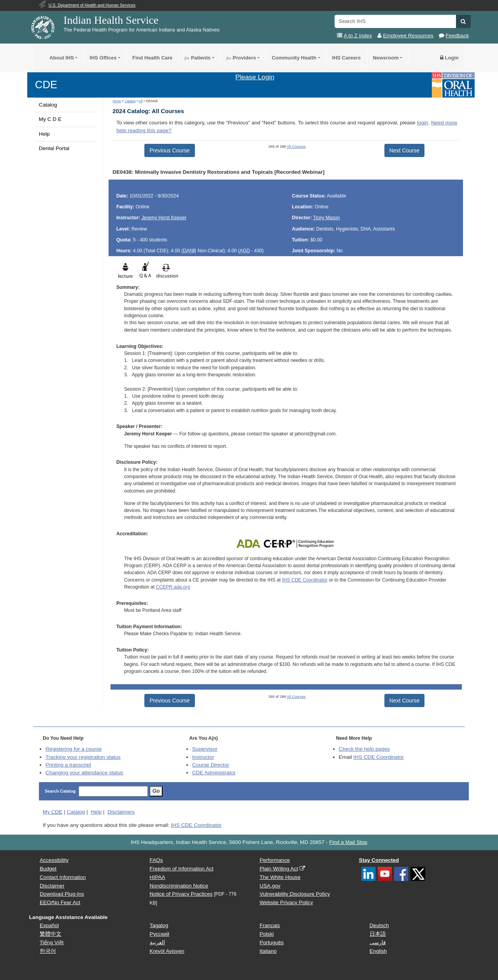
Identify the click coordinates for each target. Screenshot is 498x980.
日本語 (378, 934)
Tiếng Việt (52, 942)
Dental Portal (54, 148)
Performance (275, 860)
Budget (48, 869)
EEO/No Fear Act (60, 902)
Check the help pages (365, 749)
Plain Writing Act (279, 869)
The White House (280, 877)
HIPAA (158, 877)
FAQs (156, 860)
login (423, 123)
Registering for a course (74, 749)
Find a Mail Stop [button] (348, 842)
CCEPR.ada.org (173, 587)
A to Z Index (358, 36)
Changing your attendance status (84, 773)
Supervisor (205, 749)
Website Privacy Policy (286, 902)
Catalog (48, 105)
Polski (267, 934)
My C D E (50, 119)
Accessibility (54, 860)
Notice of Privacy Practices (181, 894)
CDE (46, 85)
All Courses (296, 146)
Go (156, 791)
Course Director (211, 765)
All (141, 101)
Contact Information (63, 877)
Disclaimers (121, 812)
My (53, 812)
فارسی (378, 942)
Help (44, 134)
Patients (197, 58)
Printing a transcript (68, 765)
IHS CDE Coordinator (305, 580)
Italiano (268, 951)
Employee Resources (408, 36)
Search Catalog (60, 791)
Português (272, 942)
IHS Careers (347, 58)
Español (49, 925)
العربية (157, 942)
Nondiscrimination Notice (179, 886)
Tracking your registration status (83, 757)
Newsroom (386, 58)
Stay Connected (379, 860)
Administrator (214, 773)
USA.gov (270, 886)
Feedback (457, 36)
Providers (241, 58)
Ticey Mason (326, 218)
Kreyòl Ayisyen (167, 951)
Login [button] (449, 58)
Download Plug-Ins (62, 894)
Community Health (294, 58)
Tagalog (159, 925)
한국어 (48, 951)
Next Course (405, 150)
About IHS (62, 58)
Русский (160, 934)
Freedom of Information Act (182, 869)
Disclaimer (52, 886)
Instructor (203, 757)
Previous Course (170, 150)
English (378, 951)
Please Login (255, 77)
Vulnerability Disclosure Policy (295, 894)
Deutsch (379, 925)
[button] (463, 21)
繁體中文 (51, 934)
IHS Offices (103, 58)
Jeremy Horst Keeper (164, 218)
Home (117, 101)
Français (270, 925)
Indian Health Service (111, 20)
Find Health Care (152, 58)
